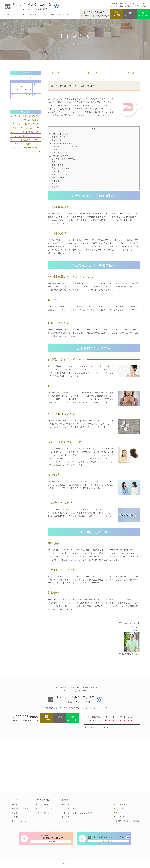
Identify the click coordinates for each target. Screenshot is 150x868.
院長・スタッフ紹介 (46, 809)
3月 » (38, 101)
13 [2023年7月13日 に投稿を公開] (26, 89)
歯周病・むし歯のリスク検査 (128, 821)
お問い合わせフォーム (21, 821)
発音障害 (56, 171)
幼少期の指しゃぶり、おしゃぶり (66, 146)
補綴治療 (56, 187)
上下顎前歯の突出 (59, 137)
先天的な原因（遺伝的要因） (62, 134)
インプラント (67, 821)
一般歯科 (66, 804)
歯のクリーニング (123, 812)
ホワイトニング (122, 808)
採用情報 (16, 817)
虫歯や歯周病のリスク (61, 165)
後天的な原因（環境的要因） (62, 143)
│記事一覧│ (94, 73)
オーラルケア (121, 817)
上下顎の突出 (58, 140)
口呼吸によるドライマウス (63, 159)
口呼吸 (55, 149)
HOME (15, 804)
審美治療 (66, 817)
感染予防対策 (43, 813)
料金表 (15, 813)
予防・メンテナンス (70, 809)
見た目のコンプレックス (62, 168)
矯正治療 (56, 181)
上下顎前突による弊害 (59, 156)
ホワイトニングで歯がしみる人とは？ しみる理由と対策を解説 (40, 144)
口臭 (54, 162)
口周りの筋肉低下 (59, 153)
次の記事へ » (134, 73)
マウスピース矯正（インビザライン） (77, 813)
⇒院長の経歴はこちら (129, 654)
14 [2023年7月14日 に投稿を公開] (30, 89)
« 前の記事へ (54, 73)
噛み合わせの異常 (59, 174)
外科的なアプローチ (60, 184)
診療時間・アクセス (20, 809)
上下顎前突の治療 (57, 178)
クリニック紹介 (44, 804)
